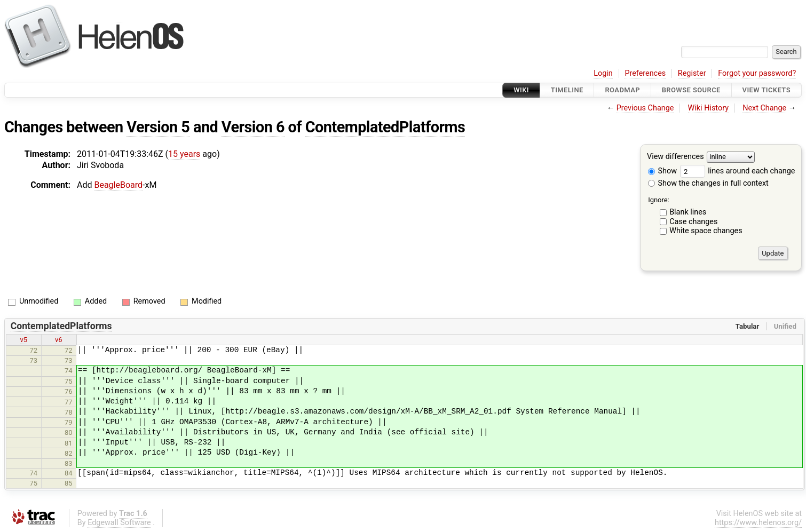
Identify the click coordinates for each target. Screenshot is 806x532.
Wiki (521, 90)
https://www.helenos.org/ (758, 523)
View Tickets (767, 90)
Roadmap (622, 90)
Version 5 (158, 127)
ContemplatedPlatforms (385, 127)
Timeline (567, 90)
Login (603, 73)
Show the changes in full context (708, 183)
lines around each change (738, 171)
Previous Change (645, 108)
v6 (59, 340)
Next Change (764, 108)
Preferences (645, 73)
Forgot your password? (757, 73)
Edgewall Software (119, 523)
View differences (675, 157)
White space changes (706, 231)
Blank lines (688, 212)
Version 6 (253, 127)
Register (692, 73)
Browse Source (691, 90)
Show (662, 171)
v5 (23, 340)
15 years (184, 154)
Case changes (693, 222)
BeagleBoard (118, 185)
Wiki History (708, 108)
